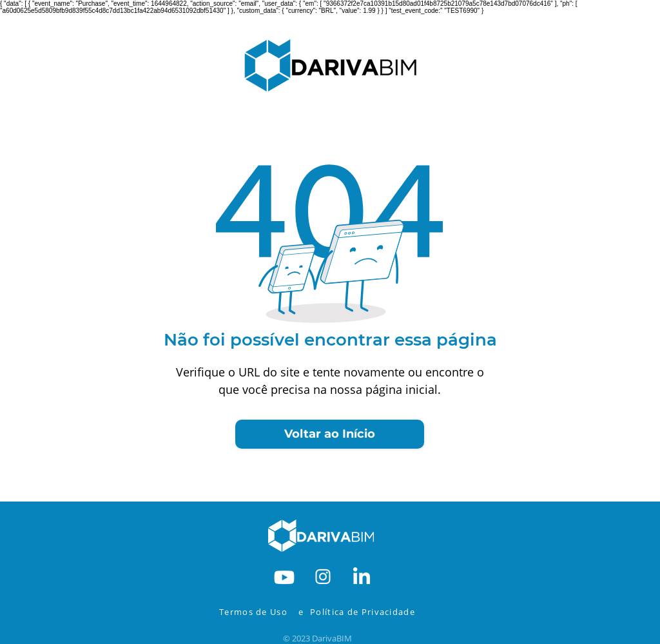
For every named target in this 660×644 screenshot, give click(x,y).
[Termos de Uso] (257, 612)
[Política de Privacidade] (371, 612)
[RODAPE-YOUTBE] (284, 576)
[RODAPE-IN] (362, 576)
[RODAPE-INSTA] (323, 576)
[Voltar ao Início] (330, 434)
